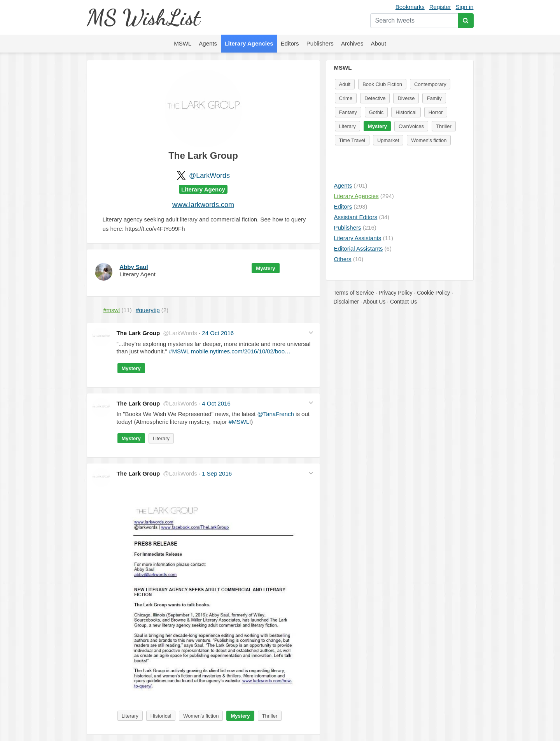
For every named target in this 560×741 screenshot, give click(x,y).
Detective (375, 98)
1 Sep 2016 (217, 473)
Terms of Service (354, 293)
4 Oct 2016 (216, 403)
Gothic (376, 112)
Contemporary (430, 84)
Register (440, 7)
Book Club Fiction (382, 84)
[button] (311, 332)
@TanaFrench (275, 414)
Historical (161, 716)
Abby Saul (134, 267)
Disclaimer (346, 302)
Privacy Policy (395, 293)
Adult (345, 84)
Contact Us (403, 302)
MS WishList (143, 17)
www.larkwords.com (203, 205)
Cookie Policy (433, 293)
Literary (161, 438)
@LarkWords (209, 176)
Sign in (465, 7)
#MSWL (179, 351)
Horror (436, 112)
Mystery (265, 268)
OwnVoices (411, 126)
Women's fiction (201, 716)
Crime (346, 98)
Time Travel (352, 140)
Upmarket (388, 140)
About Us (374, 302)
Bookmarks (410, 7)
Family (434, 98)
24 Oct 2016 (218, 333)
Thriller (270, 716)
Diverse (406, 98)
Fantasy (348, 112)
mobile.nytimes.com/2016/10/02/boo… (241, 351)
